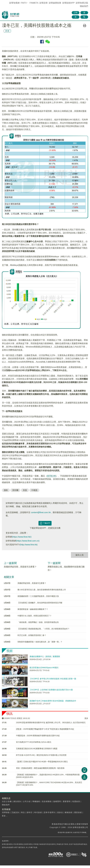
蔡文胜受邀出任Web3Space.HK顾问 (44, 668)
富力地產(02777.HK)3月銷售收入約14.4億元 (34, 742)
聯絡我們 (84, 6)
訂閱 (76, 13)
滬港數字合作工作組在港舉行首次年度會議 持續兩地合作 (53, 701)
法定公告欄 (7, 801)
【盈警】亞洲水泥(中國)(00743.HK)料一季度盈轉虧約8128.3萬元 (42, 762)
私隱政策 (76, 801)
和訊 (23, 812)
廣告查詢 (17, 801)
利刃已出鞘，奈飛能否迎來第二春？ (32, 635)
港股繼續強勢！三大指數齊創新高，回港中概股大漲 (38, 596)
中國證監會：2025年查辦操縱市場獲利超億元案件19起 (38, 736)
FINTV (24, 3)
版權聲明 (57, 801)
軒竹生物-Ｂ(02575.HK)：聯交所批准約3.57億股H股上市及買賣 (41, 755)
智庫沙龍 (82, 3)
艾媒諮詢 (15, 812)
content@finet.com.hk (41, 512)
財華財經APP (69, 3)
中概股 (34, 490)
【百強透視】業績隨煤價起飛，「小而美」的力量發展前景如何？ (43, 629)
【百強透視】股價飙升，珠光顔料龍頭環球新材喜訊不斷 (40, 603)
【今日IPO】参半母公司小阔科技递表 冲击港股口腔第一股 (53, 679)
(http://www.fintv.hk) (29, 545)
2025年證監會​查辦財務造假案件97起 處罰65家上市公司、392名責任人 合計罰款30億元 (51, 723)
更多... (5, 816)
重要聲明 (67, 801)
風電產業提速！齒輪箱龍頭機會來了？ (33, 609)
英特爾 (15, 490)
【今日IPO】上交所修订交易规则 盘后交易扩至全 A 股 (51, 690)
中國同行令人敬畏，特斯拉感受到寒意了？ (35, 616)
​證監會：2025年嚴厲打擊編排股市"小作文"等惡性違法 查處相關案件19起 (45, 729)
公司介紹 (27, 801)
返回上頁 (80, 555)
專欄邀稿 (36, 801)
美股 (25, 490)
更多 (86, 718)
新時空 (29, 812)
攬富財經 (78, 812)
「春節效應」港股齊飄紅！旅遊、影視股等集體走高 (38, 622)
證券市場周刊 (49, 812)
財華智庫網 (14, 3)
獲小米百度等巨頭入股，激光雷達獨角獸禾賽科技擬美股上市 (42, 590)
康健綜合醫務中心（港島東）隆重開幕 (45, 656)
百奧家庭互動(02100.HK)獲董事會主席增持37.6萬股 (37, 749)
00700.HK (51, 476)
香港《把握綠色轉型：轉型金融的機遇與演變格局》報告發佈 (40, 768)
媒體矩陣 (55, 3)
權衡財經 (69, 812)
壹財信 (60, 812)
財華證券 (44, 3)
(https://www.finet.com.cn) (28, 541)
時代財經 (38, 812)
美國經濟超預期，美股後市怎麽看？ (20, 567)
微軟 (6, 490)
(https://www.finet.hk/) (22, 537)
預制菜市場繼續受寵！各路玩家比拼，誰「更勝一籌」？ (40, 642)
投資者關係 (47, 801)
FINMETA (34, 3)
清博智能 (6, 812)
